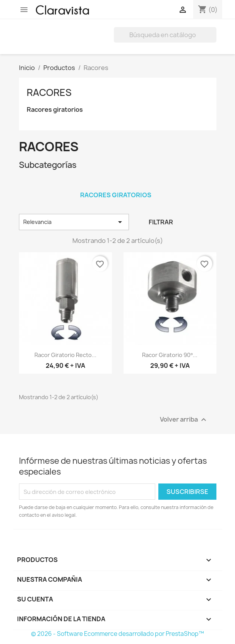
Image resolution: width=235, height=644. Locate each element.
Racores (49, 92)
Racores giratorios (55, 110)
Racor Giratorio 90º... (170, 355)
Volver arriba (184, 420)
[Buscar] (165, 35)
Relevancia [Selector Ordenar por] (74, 222)
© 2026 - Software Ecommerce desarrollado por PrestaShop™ (117, 634)
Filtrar (161, 222)
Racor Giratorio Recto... (65, 355)
